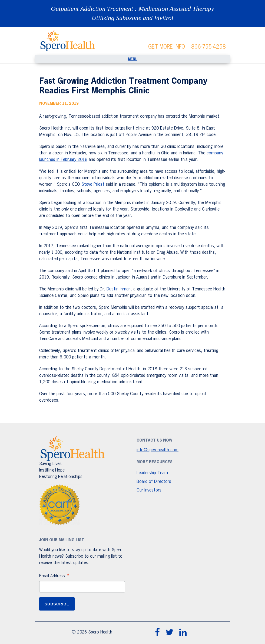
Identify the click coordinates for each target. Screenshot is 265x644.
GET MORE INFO (167, 47)
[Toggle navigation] (132, 59)
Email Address (55, 577)
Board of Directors (154, 482)
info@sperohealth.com (158, 450)
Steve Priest (93, 185)
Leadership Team (152, 473)
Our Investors (149, 490)
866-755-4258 (208, 47)
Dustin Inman (119, 289)
